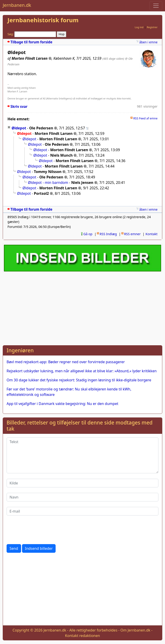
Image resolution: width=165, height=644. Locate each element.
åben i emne (148, 42)
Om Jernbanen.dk (135, 630)
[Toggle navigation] (156, 6)
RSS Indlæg (108, 234)
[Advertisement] (82, 308)
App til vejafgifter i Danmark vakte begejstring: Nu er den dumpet (62, 404)
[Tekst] (82, 455)
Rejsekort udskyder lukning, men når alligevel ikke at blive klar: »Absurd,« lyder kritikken (82, 371)
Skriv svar (19, 107)
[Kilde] (82, 483)
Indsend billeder (39, 548)
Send (14, 548)
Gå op (88, 234)
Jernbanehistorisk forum (43, 20)
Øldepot (19, 128)
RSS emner (132, 234)
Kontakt (151, 234)
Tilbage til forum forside (31, 42)
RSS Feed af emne (145, 118)
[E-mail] (82, 511)
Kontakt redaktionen (83, 636)
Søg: (11, 34)
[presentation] (41, 530)
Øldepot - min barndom (48, 183)
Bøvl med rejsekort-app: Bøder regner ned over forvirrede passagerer (66, 362)
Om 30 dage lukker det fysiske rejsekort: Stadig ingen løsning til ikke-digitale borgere (79, 380)
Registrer (152, 27)
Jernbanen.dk (17, 5)
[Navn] (82, 497)
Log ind (139, 27)
